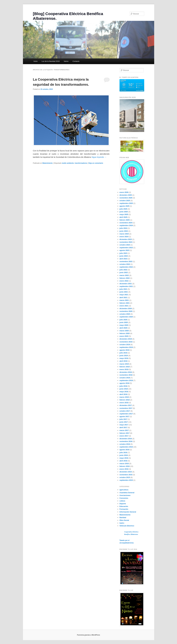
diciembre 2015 (126, 472)
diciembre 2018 (126, 372)
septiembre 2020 (126, 317)
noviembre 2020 (126, 311)
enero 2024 (124, 237)
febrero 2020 (125, 333)
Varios (66, 61)
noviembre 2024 (126, 223)
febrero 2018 (125, 400)
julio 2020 (123, 320)
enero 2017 (124, 436)
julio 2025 (123, 209)
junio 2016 (124, 455)
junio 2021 (124, 292)
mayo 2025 (124, 214)
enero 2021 (124, 306)
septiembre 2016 (126, 447)
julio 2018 (123, 386)
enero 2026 (124, 192)
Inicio (36, 61)
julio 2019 (123, 353)
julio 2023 (123, 253)
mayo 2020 (124, 325)
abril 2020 (123, 328)
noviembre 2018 (126, 375)
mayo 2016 (124, 458)
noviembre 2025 (126, 198)
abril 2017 (123, 427)
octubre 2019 (125, 345)
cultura (122, 501)
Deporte (123, 504)
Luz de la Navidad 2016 (51, 61)
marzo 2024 (124, 234)
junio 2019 (124, 356)
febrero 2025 (125, 220)
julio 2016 (123, 453)
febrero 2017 (125, 433)
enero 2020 (124, 336)
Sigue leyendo (99, 157)
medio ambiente (68, 163)
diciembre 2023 (126, 239)
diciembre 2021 (126, 284)
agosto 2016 (124, 450)
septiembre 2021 (126, 286)
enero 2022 (124, 281)
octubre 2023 (125, 245)
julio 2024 (123, 228)
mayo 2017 (124, 425)
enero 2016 (124, 469)
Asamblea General (127, 493)
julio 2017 (123, 419)
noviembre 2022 (126, 261)
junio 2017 (124, 422)
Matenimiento (47, 163)
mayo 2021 (124, 295)
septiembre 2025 (126, 203)
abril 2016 (123, 461)
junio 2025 (124, 212)
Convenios (124, 498)
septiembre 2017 (126, 414)
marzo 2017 (124, 430)
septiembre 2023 (126, 248)
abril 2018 (123, 394)
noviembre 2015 (126, 475)
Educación (124, 506)
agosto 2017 (124, 416)
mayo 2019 (124, 358)
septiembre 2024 (126, 225)
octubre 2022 (125, 264)
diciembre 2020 (126, 309)
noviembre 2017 (126, 408)
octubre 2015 (125, 477)
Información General (128, 512)
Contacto (76, 61)
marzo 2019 (124, 364)
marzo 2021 (124, 300)
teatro (122, 523)
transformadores (81, 163)
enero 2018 (124, 403)
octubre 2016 (125, 444)
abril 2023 (123, 259)
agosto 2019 (124, 350)
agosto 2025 (124, 206)
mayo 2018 (124, 392)
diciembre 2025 (126, 195)
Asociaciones (125, 495)
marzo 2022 (124, 275)
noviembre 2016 (126, 441)
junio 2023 (124, 256)
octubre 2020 (125, 314)
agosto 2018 (124, 383)
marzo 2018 (124, 397)
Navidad (123, 517)
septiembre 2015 (126, 480)
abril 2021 (123, 297)
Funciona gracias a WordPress (88, 635)
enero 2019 (124, 369)
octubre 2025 (125, 201)
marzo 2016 (124, 464)
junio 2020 (124, 322)
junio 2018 (124, 389)
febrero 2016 (125, 466)
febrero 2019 (125, 367)
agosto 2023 (124, 250)
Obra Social (124, 520)
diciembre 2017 (126, 405)
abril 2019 (123, 361)
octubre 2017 (125, 411)
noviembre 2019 (126, 342)
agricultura (124, 490)
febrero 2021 (125, 303)
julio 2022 (123, 270)
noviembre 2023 (126, 242)
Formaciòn (124, 509)
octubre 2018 (125, 378)
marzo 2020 (124, 331)
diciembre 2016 (126, 439)
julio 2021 (123, 289)
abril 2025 (123, 217)
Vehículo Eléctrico (127, 526)
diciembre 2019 (126, 339)
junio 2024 (124, 231)
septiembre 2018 (126, 380)
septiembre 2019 (126, 347)
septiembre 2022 (126, 267)
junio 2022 (124, 272)
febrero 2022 (125, 278)
